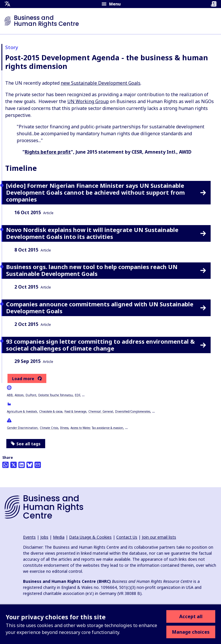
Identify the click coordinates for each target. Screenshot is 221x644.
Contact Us (127, 537)
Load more (23, 379)
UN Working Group (88, 101)
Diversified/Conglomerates (133, 411)
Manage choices (191, 632)
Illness (64, 428)
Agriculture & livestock (22, 411)
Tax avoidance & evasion (107, 428)
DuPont (31, 395)
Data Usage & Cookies (90, 537)
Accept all (191, 616)
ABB (10, 395)
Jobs (44, 537)
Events (29, 537)
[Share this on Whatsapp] (5, 465)
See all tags (26, 444)
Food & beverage (75, 411)
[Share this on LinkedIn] (22, 465)
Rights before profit (48, 152)
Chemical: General (101, 411)
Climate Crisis (49, 428)
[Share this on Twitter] (14, 465)
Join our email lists (159, 537)
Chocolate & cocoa (51, 411)
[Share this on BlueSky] (30, 465)
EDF (77, 395)
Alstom (19, 395)
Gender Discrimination (22, 428)
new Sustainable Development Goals (101, 83)
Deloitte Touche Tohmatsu (56, 395)
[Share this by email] (38, 465)
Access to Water (80, 428)
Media (59, 537)
